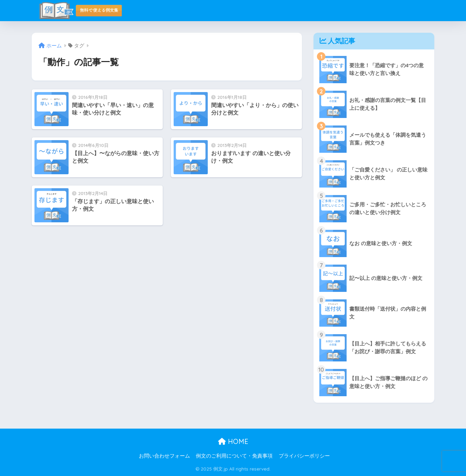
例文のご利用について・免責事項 (234, 456)
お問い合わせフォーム (164, 456)
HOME (233, 441)
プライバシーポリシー (304, 456)
